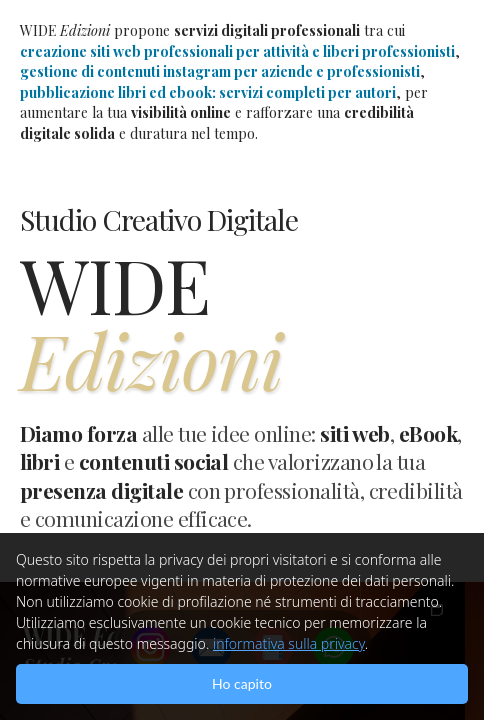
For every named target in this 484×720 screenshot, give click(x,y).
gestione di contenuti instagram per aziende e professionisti (220, 71)
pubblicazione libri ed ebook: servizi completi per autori (208, 92)
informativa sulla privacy (289, 643)
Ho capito (242, 683)
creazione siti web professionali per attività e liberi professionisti (237, 51)
